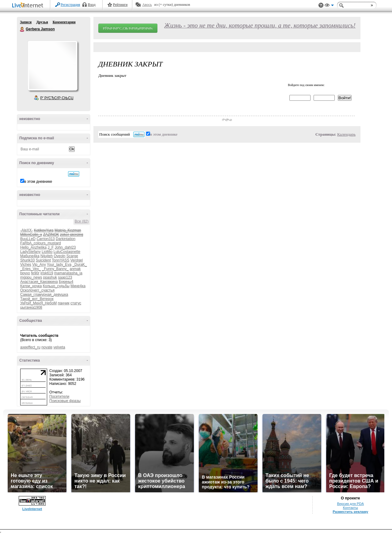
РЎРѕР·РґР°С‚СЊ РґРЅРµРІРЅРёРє (128, 28)
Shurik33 (27, 260)
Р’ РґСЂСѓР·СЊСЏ (57, 98)
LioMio (47, 252)
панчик (64, 303)
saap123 (65, 277)
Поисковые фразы (65, 401)
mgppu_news (31, 277)
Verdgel (77, 260)
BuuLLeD (28, 239)
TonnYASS (60, 260)
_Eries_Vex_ (30, 269)
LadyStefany (30, 252)
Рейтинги (120, 5)
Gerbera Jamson (22, 29)
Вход (92, 5)
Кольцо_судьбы (56, 286)
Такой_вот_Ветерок (37, 299)
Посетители (59, 397)
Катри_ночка (31, 286)
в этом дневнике (38, 182)
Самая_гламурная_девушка (44, 295)
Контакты (351, 508)
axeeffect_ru (30, 347)
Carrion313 (45, 239)
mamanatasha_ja (68, 273)
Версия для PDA (350, 504)
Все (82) (82, 221)
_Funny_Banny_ (55, 269)
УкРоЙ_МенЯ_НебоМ (38, 303)
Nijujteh (47, 256)
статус (76, 303)
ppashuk (50, 277)
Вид (329, 6)
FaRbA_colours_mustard (41, 243)
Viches (26, 265)
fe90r (35, 273)
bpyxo (25, 273)
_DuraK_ (79, 265)
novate (47, 347)
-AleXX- (26, 230)
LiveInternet (29, 6)
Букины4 (66, 282)
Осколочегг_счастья (37, 290)
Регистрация (70, 5)
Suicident (43, 260)
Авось (147, 5)
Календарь (346, 134)
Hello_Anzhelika (33, 247)
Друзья (42, 22)
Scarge (72, 256)
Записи (26, 22)
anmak (75, 269)
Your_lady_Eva (59, 265)
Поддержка (321, 5)
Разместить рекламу (350, 512)
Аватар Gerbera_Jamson (52, 66)
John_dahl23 (65, 247)
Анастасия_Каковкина (39, 282)
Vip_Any (39, 265)
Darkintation (66, 239)
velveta (59, 347)
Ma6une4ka (30, 256)
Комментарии (64, 22)
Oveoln (59, 256)
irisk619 (47, 273)
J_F (51, 247)
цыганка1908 (31, 307)
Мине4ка (78, 286)
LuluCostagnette (67, 252)
